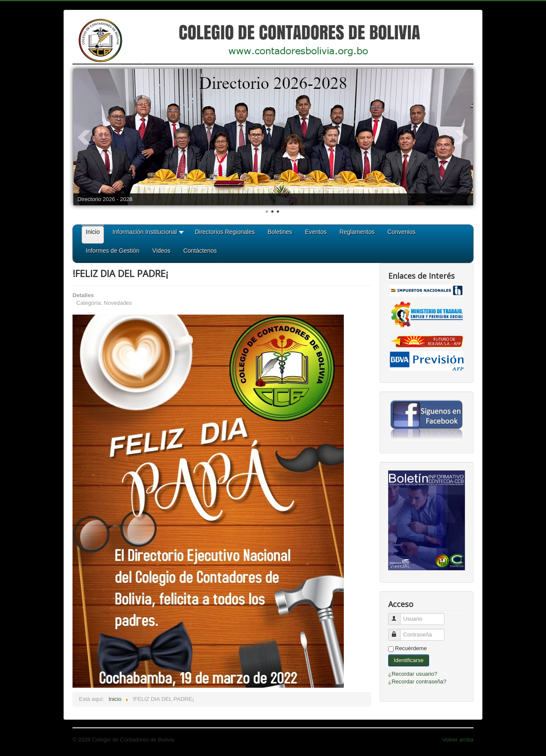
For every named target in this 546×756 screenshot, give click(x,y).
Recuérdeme (411, 648)
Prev (84, 137)
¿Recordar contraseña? (417, 682)
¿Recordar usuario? (413, 674)
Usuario (398, 615)
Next (462, 137)
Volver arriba (458, 740)
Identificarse (409, 660)
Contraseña (398, 631)
